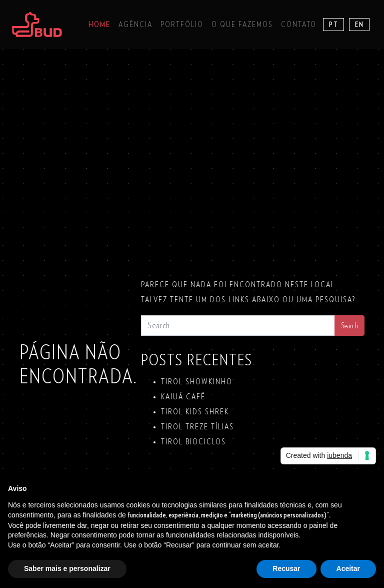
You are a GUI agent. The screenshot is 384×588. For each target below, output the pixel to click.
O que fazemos (242, 25)
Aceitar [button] (348, 568)
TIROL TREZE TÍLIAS (197, 427)
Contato (299, 25)
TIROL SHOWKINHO (197, 382)
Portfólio (182, 25)
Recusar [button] (286, 568)
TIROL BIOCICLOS (193, 442)
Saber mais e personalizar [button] (67, 568)
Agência (135, 25)
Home (99, 25)
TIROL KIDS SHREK (195, 412)
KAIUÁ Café (183, 397)
